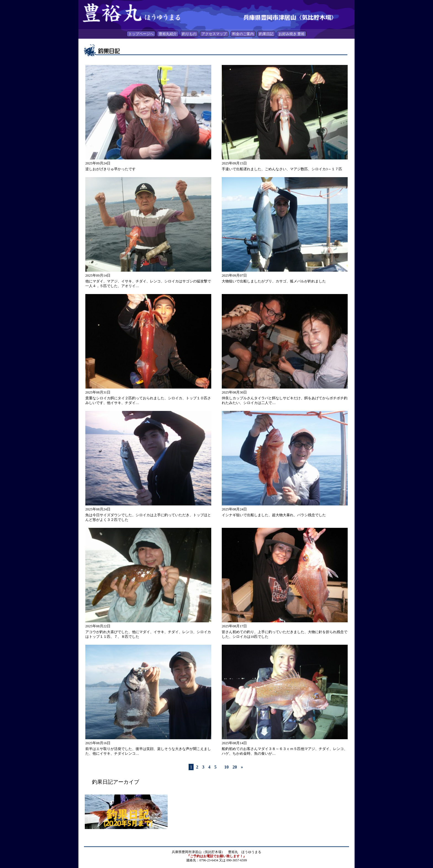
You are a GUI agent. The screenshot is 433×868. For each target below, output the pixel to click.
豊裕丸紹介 (168, 34)
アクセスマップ (214, 34)
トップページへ (141, 34)
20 (235, 767)
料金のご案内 (243, 34)
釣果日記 (266, 34)
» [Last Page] (242, 767)
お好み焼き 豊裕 (292, 34)
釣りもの (189, 34)
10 (226, 767)
